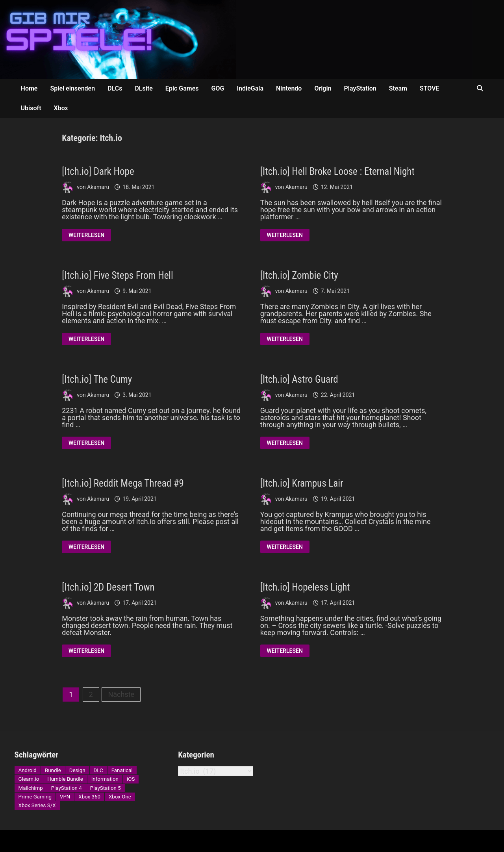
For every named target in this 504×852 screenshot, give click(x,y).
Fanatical (122, 770)
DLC (98, 770)
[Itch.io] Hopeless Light (305, 587)
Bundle (53, 770)
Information (105, 779)
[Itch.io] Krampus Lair (302, 483)
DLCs (115, 88)
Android (28, 770)
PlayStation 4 (67, 788)
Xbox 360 (89, 797)
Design (77, 770)
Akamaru (98, 187)
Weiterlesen (86, 236)
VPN (65, 797)
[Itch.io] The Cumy (97, 379)
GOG (218, 88)
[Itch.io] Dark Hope (98, 171)
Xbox (61, 108)
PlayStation (360, 88)
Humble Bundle (65, 779)
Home (29, 88)
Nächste (121, 694)
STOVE (430, 88)
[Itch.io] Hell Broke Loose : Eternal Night (337, 171)
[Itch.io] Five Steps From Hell (118, 275)
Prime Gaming (35, 797)
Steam (398, 88)
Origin (323, 88)
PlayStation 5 (106, 788)
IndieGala (250, 88)
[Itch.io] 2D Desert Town (108, 587)
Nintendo (289, 88)
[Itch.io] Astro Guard (299, 379)
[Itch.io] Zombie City (299, 275)
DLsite (144, 88)
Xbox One (120, 797)
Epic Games (182, 88)
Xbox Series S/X (37, 805)
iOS (131, 779)
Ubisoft (31, 108)
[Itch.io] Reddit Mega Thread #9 (123, 483)
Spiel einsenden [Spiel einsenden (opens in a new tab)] (72, 88)
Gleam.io (29, 779)
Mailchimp (31, 788)
